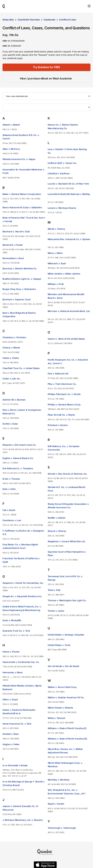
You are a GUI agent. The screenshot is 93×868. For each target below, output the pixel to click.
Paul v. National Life (58, 374)
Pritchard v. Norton (58, 425)
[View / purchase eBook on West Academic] (46, 79)
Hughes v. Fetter (11, 744)
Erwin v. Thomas (11, 479)
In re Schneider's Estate (15, 765)
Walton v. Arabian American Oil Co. (66, 697)
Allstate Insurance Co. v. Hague (19, 159)
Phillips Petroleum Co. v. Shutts (64, 394)
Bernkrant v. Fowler (13, 245)
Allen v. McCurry (11, 149)
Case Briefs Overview (29, 20)
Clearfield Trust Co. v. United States (21, 368)
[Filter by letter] (46, 107)
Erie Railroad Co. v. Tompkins (18, 468)
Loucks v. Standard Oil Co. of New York (68, 184)
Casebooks (49, 20)
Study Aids (8, 20)
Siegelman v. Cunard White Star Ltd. (67, 541)
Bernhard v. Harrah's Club (16, 231)
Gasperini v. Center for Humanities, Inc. (23, 583)
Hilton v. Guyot (10, 699)
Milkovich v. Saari (57, 263)
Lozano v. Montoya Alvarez (62, 208)
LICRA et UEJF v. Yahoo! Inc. (62, 163)
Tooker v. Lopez (56, 611)
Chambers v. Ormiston (14, 337)
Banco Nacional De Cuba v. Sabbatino (22, 207)
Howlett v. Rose (11, 734)
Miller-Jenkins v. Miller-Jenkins (64, 274)
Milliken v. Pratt (56, 284)
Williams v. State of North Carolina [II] (67, 739)
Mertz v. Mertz (55, 253)
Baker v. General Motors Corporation (22, 194)
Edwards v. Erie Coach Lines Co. (19, 445)
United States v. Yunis (59, 645)
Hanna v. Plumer (11, 652)
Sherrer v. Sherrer (57, 531)
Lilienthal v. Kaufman (59, 173)
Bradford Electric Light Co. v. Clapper (22, 279)
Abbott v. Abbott (11, 125)
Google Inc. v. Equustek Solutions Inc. (22, 596)
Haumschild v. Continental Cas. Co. (21, 662)
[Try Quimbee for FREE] (46, 67)
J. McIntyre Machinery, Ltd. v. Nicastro (23, 820)
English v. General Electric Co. (18, 458)
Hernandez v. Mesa (13, 672)
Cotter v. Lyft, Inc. (12, 379)
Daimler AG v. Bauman (14, 400)
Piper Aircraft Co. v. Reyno (61, 415)
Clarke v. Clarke (11, 358)
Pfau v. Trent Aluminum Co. (62, 384)
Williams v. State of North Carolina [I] (67, 728)
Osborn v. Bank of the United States (66, 339)
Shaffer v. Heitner (57, 518)
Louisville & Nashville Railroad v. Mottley (69, 194)
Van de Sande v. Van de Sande (63, 666)
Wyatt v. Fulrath (56, 804)
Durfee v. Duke (10, 424)
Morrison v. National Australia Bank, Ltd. (69, 311)
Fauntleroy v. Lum (12, 520)
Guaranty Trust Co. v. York (16, 631)
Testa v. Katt (54, 590)
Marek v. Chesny (56, 229)
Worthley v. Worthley (59, 780)
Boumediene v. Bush (13, 258)
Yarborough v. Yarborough (62, 828)
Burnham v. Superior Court (17, 299)
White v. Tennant (56, 718)
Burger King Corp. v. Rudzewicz (19, 289)
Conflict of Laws (68, 20)
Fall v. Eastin (9, 510)
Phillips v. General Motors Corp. (64, 405)
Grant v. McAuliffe (12, 620)
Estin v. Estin (9, 489)
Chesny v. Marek (11, 348)
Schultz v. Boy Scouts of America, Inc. (68, 474)
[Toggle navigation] (89, 6)
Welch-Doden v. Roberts (60, 708)
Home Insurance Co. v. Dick (17, 724)
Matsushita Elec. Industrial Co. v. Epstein (69, 239)
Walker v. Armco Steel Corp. (62, 687)
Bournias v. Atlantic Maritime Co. (20, 268)
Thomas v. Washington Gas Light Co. (67, 600)
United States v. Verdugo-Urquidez (66, 635)
